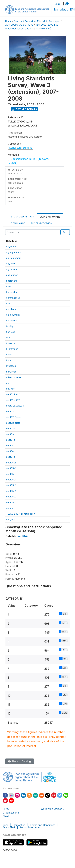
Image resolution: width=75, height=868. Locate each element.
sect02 (10, 411)
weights (10, 519)
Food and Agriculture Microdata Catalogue (37, 21)
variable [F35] (43, 28)
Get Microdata (24, 109)
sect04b (11, 445)
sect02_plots (13, 423)
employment (13, 315)
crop (9, 303)
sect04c (11, 451)
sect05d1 (11, 491)
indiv (9, 360)
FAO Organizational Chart (11, 813)
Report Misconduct (31, 827)
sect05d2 (11, 497)
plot (8, 383)
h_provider (12, 349)
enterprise (12, 320)
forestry (10, 343)
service (10, 508)
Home (8, 21)
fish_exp (11, 332)
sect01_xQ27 (13, 400)
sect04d (11, 457)
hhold (9, 354)
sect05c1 (11, 480)
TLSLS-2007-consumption (21, 514)
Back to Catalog (20, 761)
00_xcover (12, 247)
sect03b (11, 434)
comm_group (13, 298)
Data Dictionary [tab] (50, 217)
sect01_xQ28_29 (15, 406)
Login (58, 4)
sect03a (11, 428)
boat (9, 286)
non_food (11, 372)
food (9, 337)
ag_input (11, 264)
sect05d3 (11, 502)
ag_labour (12, 269)
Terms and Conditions (43, 825)
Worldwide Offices (51, 809)
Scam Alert (9, 827)
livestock (11, 366)
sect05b (11, 474)
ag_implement (14, 258)
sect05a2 (11, 468)
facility (10, 326)
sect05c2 (11, 485)
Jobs (6, 825)
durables (11, 309)
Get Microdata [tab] (42, 223)
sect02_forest (14, 417)
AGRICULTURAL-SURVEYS (19, 25)
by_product (12, 292)
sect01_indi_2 (13, 394)
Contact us (19, 825)
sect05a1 (11, 463)
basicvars (12, 281)
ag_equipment (14, 252)
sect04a (11, 440)
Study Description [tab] (22, 217)
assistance (12, 275)
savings (10, 389)
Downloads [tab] (18, 223)
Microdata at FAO (65, 10)
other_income (14, 377)
